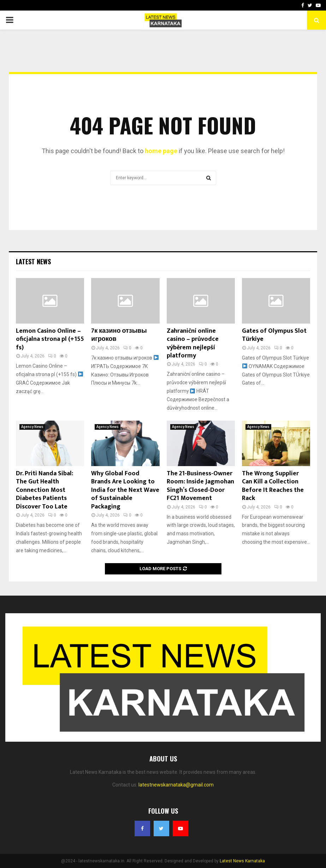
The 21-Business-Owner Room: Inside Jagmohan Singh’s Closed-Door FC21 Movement (200, 486)
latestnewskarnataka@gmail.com (176, 785)
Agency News (32, 427)
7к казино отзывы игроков (119, 335)
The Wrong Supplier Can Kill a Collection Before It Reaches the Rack (273, 486)
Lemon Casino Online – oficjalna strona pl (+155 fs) (50, 339)
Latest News (33, 261)
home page (161, 151)
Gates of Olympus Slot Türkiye (274, 335)
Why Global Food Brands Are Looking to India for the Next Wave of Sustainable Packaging (125, 490)
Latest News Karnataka (242, 861)
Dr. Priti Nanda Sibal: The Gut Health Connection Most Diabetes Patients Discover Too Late (45, 490)
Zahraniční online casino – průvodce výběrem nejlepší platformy (193, 343)
